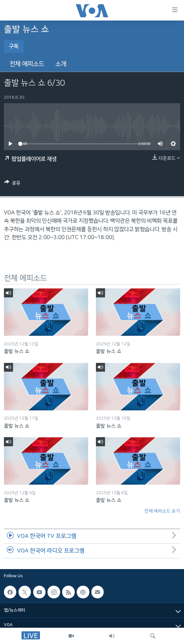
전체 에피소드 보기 (162, 511)
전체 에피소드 (27, 64)
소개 (61, 64)
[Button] (12, 184)
